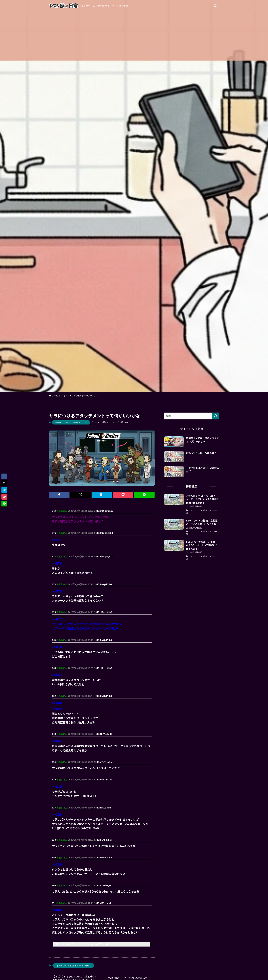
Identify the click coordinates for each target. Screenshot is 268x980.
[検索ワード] (192, 416)
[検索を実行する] (216, 416)
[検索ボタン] (215, 6)
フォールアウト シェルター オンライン (71, 422)
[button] (59, 495)
